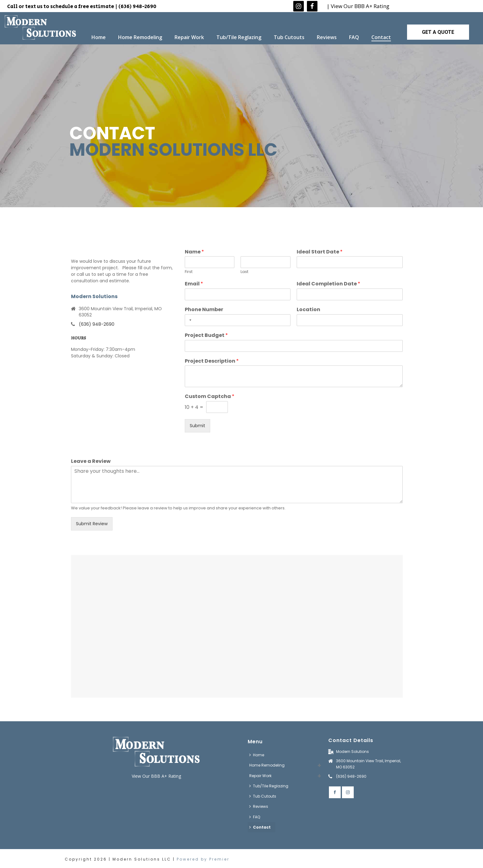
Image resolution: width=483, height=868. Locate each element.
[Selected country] (189, 320)
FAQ (354, 37)
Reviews (327, 37)
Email (194, 284)
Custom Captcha (210, 397)
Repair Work (189, 37)
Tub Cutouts (289, 37)
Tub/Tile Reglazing (239, 37)
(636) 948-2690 (97, 324)
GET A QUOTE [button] (438, 32)
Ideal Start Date (320, 252)
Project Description (212, 361)
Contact (381, 37)
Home (99, 37)
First (189, 272)
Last (244, 272)
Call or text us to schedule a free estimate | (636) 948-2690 (82, 7)
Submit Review (92, 524)
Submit (197, 426)
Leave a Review (91, 461)
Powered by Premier (203, 859)
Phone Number (204, 310)
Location (308, 310)
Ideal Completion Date (328, 284)
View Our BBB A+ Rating (156, 776)
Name (194, 252)
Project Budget (206, 336)
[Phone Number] (238, 320)
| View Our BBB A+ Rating (358, 6)
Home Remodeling (140, 37)
